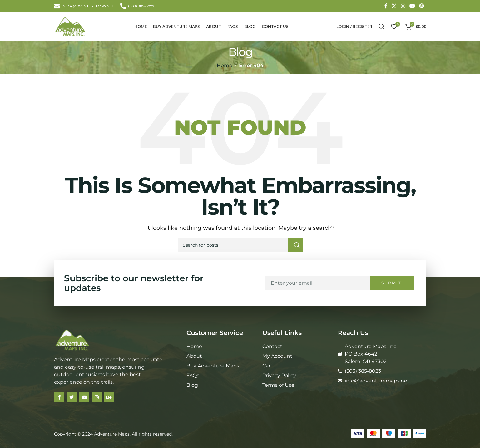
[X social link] (394, 6)
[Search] (382, 27)
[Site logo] (70, 26)
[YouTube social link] (412, 6)
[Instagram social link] (403, 6)
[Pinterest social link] (422, 6)
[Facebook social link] (386, 6)
